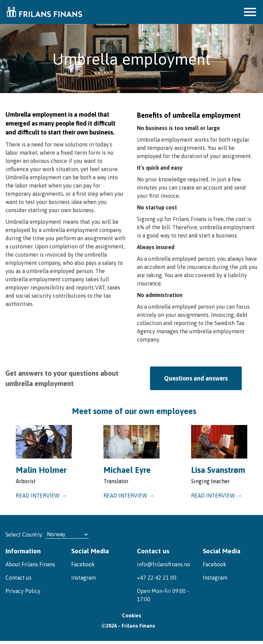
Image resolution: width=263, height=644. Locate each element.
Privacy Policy (23, 590)
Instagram (84, 577)
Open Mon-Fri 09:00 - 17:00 (163, 594)
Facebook (83, 563)
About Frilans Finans (30, 563)
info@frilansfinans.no (164, 563)
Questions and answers (196, 378)
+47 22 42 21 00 (157, 577)
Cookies (131, 617)
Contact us (18, 577)
